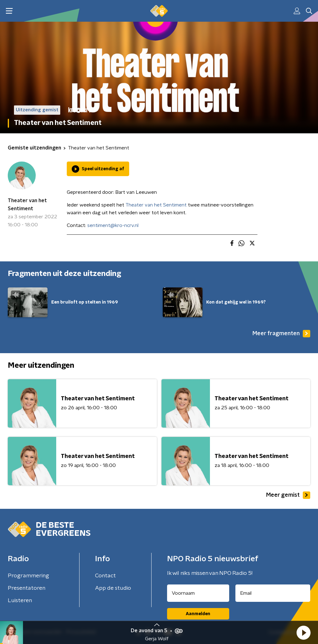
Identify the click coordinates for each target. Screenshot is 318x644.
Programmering (28, 576)
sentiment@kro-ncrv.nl (113, 225)
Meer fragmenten (281, 334)
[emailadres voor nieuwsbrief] (273, 593)
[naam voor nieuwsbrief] (198, 593)
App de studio (113, 588)
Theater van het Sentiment (27, 205)
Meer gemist (288, 495)
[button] (303, 633)
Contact (105, 576)
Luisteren (20, 601)
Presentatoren (27, 588)
